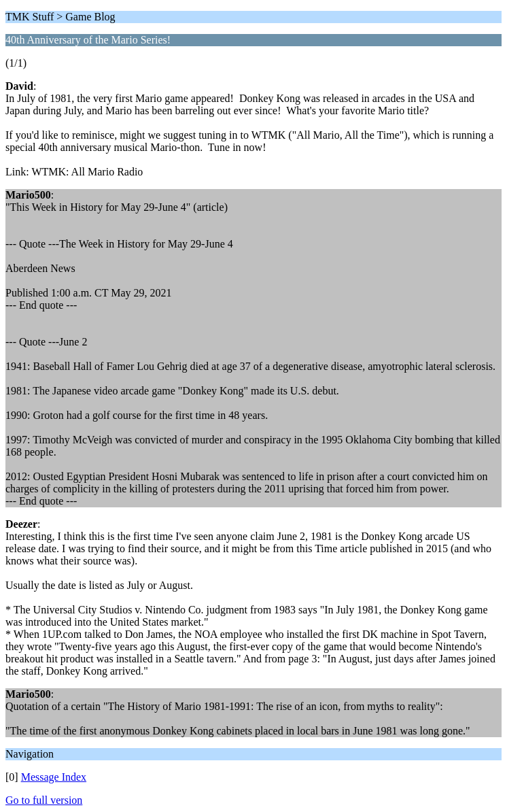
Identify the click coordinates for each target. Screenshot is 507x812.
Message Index (54, 777)
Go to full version (44, 800)
